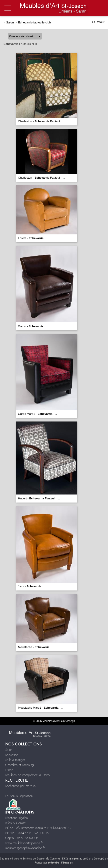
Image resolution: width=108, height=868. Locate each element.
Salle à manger (15, 760)
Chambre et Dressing (20, 765)
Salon (10, 22)
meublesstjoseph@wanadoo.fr (25, 848)
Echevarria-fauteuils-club (34, 22)
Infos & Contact (16, 823)
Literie (9, 770)
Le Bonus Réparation (19, 796)
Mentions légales (17, 818)
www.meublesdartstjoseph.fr (24, 843)
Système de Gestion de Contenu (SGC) (52, 859)
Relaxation (12, 755)
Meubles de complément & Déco (27, 775)
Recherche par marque (20, 786)
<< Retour (98, 22)
